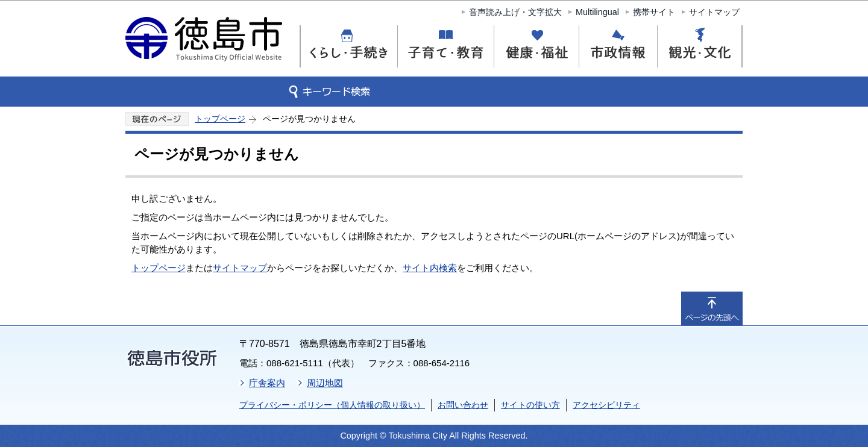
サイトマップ (714, 12)
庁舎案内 (267, 383)
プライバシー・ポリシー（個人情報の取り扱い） (332, 405)
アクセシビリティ (606, 405)
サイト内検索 (430, 268)
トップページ (220, 119)
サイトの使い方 (530, 405)
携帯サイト (654, 12)
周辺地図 (325, 383)
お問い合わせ (463, 405)
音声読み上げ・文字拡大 (515, 12)
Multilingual (597, 12)
